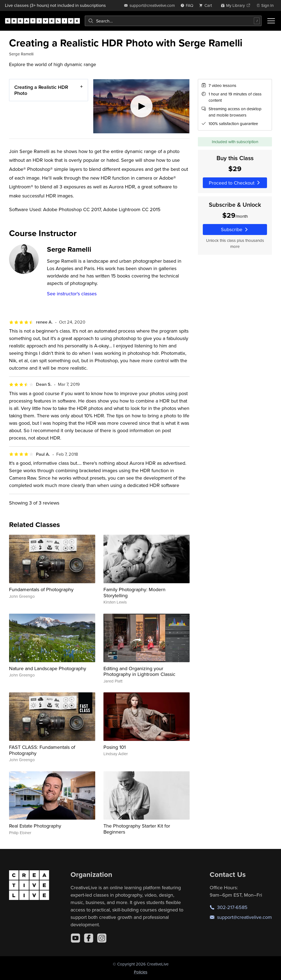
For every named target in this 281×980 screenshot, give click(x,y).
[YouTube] (75, 938)
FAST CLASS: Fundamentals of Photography (42, 750)
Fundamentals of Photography (41, 589)
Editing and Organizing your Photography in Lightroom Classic (139, 671)
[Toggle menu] (271, 21)
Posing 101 (115, 747)
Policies (141, 972)
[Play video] (141, 106)
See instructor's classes (72, 294)
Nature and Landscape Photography (48, 668)
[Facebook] (89, 938)
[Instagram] (102, 938)
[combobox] (173, 21)
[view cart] (207, 5)
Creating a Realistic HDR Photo (41, 90)
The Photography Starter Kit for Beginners (137, 829)
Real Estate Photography (35, 826)
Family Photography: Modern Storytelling (134, 592)
